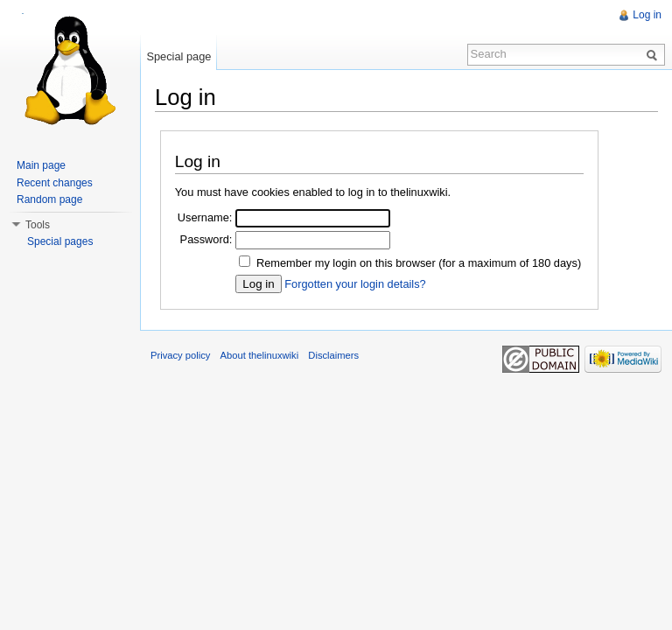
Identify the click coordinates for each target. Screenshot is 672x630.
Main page (41, 165)
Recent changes (55, 183)
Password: (206, 239)
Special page (178, 56)
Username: (205, 217)
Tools (38, 225)
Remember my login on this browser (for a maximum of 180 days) (419, 263)
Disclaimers (333, 355)
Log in (647, 15)
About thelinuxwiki (260, 355)
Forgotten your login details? (355, 284)
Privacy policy (180, 355)
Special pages (60, 241)
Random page (49, 199)
